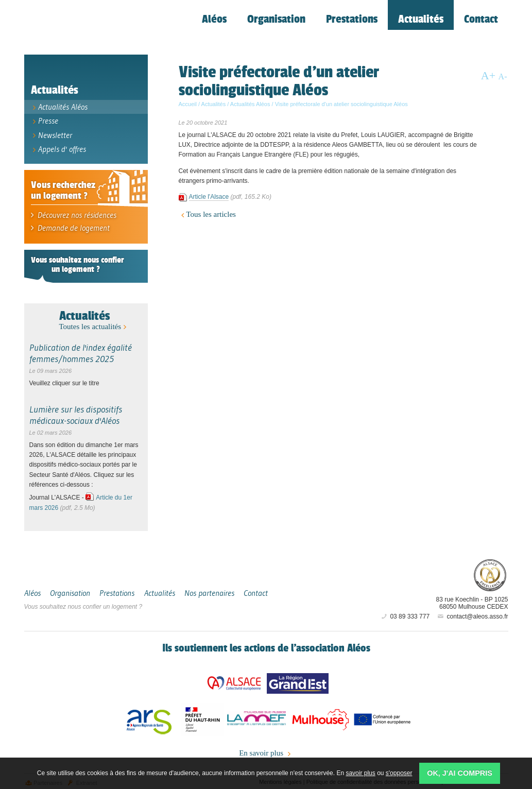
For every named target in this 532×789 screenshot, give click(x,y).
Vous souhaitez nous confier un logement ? (83, 603)
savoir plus (360, 773)
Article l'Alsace (209, 199)
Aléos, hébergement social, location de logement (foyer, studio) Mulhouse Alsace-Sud (96, 29)
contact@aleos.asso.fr (472, 613)
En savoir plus (266, 750)
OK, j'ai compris (460, 773)
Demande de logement (67, 224)
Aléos (429, 571)
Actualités (84, 312)
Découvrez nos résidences (72, 212)
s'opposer (399, 773)
